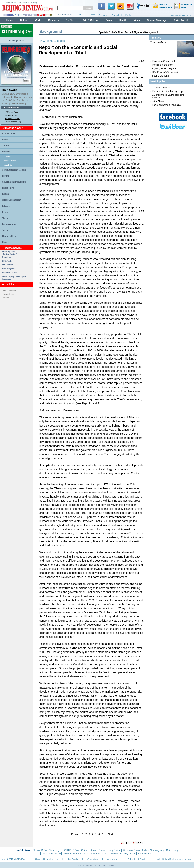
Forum (5, 176)
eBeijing (6, 297)
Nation (5, 146)
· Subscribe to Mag (13, 122)
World (5, 140)
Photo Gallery (9, 236)
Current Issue (12, 108)
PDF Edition (8, 265)
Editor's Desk (12, 115)
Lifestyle (6, 206)
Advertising (113, 859)
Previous (76, 834)
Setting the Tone (161, 76)
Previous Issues (13, 118)
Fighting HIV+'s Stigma (164, 69)
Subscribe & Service (137, 859)
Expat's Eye (8, 188)
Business (6, 152)
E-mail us (6, 257)
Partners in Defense (162, 65)
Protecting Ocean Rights (165, 61)
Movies (6, 218)
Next (110, 834)
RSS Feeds (7, 261)
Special (6, 230)
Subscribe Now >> (13, 128)
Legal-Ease (9, 165)
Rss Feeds (73, 859)
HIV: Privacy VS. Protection (166, 72)
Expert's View (9, 134)
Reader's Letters (10, 272)
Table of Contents (14, 112)
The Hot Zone (9, 90)
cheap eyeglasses (9, 290)
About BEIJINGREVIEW (14, 859)
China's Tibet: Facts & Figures (126, 32)
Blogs (5, 242)
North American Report (14, 170)
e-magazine (16, 40)
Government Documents (14, 182)
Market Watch (10, 161)
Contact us (93, 859)
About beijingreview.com (46, 859)
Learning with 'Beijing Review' (9, 253)
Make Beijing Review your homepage (174, 859)
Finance (7, 157)
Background (151, 32)
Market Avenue (8, 294)
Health (5, 194)
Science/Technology (12, 200)
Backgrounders (10, 224)
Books (5, 212)
